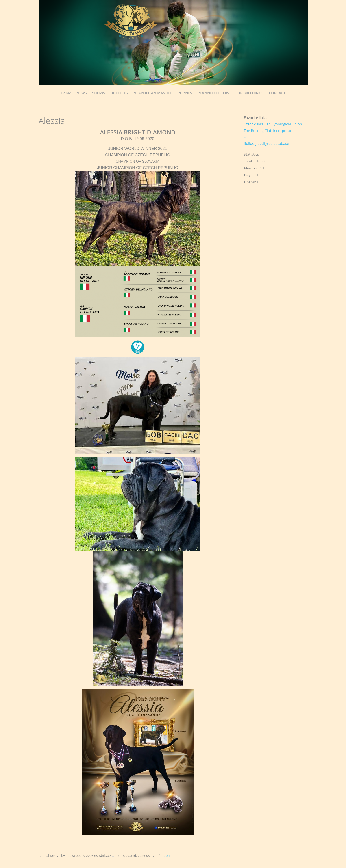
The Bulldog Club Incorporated (270, 131)
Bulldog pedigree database (266, 143)
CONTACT (277, 93)
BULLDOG (119, 93)
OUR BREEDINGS (249, 93)
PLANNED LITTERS (213, 93)
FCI (246, 137)
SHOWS (99, 93)
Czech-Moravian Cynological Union (273, 124)
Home (66, 93)
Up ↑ (167, 856)
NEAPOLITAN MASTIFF (153, 93)
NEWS (82, 93)
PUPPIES (185, 93)
